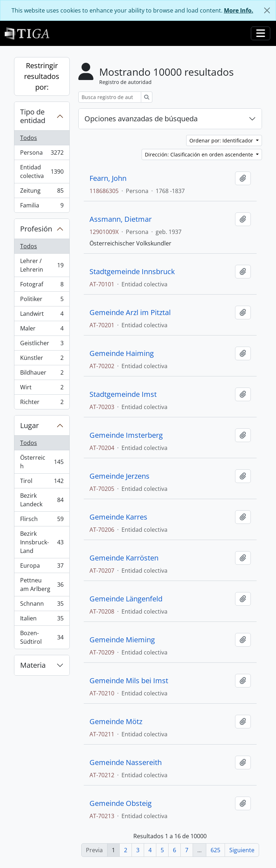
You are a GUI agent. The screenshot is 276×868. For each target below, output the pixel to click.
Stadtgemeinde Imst (123, 394)
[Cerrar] (267, 10)
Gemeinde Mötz (116, 722)
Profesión (36, 229)
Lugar (29, 425)
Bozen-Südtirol (42, 637)
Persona (43, 154)
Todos (29, 138)
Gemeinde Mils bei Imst (129, 681)
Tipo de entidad (33, 116)
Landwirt (42, 315)
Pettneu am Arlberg (42, 585)
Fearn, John (108, 178)
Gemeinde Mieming (122, 640)
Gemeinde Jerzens (119, 476)
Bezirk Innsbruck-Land (42, 542)
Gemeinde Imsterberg (126, 435)
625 (215, 850)
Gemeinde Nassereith (126, 763)
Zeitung (42, 192)
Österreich (42, 462)
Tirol (42, 482)
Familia (42, 207)
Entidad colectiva (43, 172)
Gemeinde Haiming (122, 353)
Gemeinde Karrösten (124, 558)
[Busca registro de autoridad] (110, 97)
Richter (42, 403)
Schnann (42, 605)
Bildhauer (42, 374)
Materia (33, 665)
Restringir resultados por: (42, 76)
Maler (42, 330)
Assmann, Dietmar (121, 219)
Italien (42, 620)
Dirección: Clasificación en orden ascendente (200, 154)
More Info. (239, 10)
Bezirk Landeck (42, 500)
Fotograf (42, 286)
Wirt (42, 389)
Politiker (42, 301)
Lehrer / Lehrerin (42, 265)
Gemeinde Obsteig (121, 803)
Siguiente (242, 850)
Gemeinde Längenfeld (126, 599)
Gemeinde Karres (118, 517)
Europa (42, 567)
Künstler (42, 359)
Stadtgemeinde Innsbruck (132, 272)
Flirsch (42, 520)
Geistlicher (42, 345)
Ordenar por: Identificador (222, 140)
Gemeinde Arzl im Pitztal (130, 313)
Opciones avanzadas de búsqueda (141, 119)
